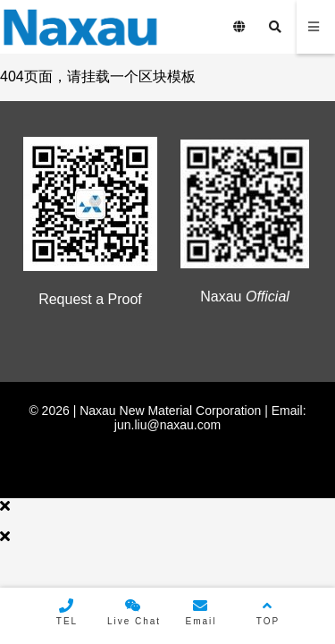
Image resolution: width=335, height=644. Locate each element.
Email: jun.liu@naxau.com (210, 418)
